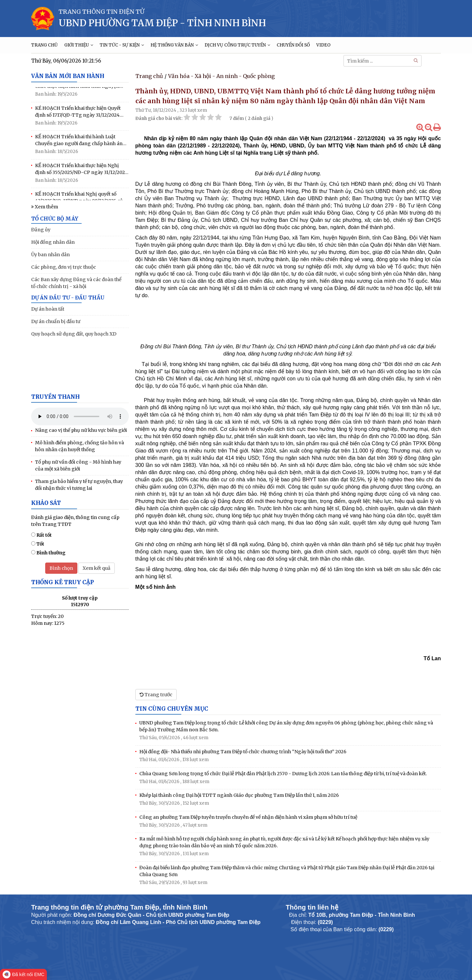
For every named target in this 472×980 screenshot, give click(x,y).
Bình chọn (61, 568)
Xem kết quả (97, 568)
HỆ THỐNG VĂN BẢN (174, 45)
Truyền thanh (55, 397)
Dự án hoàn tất (48, 309)
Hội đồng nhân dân (53, 242)
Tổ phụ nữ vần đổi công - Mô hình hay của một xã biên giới (78, 465)
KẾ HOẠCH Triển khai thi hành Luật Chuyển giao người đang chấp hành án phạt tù (79, 143)
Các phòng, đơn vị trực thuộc (64, 267)
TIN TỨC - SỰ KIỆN (122, 45)
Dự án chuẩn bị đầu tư (56, 321)
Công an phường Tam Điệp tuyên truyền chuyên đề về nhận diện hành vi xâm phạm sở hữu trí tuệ (248, 817)
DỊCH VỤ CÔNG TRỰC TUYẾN (237, 45)
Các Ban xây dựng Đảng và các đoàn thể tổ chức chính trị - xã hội (76, 283)
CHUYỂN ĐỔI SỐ (293, 45)
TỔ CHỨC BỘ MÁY (55, 219)
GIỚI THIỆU (79, 45)
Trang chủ (149, 76)
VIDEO (323, 45)
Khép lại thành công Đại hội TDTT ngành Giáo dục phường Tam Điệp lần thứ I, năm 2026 (239, 795)
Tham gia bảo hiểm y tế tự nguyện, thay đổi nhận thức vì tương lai (79, 485)
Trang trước (156, 695)
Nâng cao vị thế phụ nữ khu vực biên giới (81, 430)
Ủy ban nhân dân (50, 255)
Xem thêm (45, 207)
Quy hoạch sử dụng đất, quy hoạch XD (74, 334)
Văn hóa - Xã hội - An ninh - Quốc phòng (221, 76)
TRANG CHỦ (44, 45)
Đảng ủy (41, 230)
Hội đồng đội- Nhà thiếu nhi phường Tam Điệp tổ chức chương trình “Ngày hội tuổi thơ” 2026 (243, 752)
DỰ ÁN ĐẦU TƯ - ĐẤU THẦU (68, 298)
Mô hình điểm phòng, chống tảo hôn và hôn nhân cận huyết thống (79, 446)
